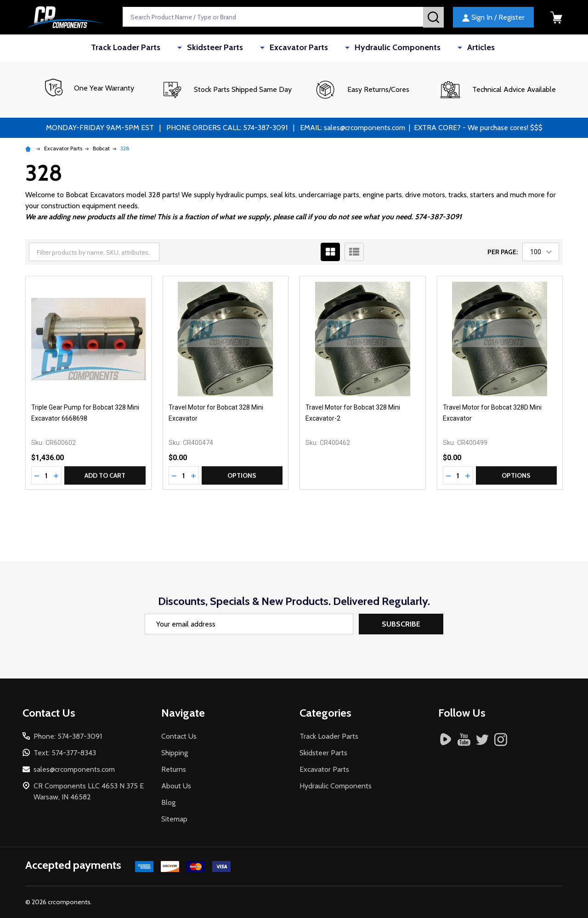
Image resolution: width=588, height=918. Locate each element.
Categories (325, 713)
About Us (176, 786)
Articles (458, 48)
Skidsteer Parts (228, 48)
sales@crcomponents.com (74, 769)
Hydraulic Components (387, 48)
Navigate (183, 713)
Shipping (175, 753)
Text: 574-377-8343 (65, 753)
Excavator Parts (300, 48)
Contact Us (179, 736)
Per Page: (503, 252)
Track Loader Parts (151, 48)
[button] (226, 90)
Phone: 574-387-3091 (68, 736)
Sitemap (174, 819)
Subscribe (401, 624)
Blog (168, 802)
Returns (174, 769)
